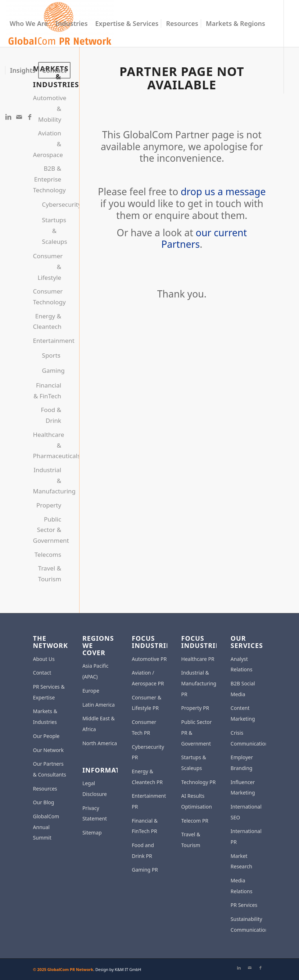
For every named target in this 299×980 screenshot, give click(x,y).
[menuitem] (29, 23)
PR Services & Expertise (49, 692)
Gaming (49, 370)
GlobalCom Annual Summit (46, 827)
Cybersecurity (49, 204)
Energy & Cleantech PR (147, 777)
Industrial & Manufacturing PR (199, 683)
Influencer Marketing (243, 787)
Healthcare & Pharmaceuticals (47, 445)
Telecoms (48, 554)
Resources (45, 789)
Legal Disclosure (95, 789)
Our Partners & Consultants (50, 769)
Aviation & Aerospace (47, 144)
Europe (91, 691)
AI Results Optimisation (197, 801)
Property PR (195, 708)
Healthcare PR (198, 659)
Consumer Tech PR (144, 727)
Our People (46, 736)
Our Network (48, 750)
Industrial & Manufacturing (47, 480)
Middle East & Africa (99, 724)
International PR (246, 836)
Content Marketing (243, 713)
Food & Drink (51, 415)
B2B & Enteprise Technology (47, 179)
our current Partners (204, 239)
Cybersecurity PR (148, 752)
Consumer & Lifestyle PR (146, 703)
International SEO (246, 812)
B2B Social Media (243, 689)
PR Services (244, 905)
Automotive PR (149, 659)
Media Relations (242, 886)
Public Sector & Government (47, 530)
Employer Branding (242, 763)
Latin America (99, 705)
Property (49, 505)
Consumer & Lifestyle (47, 267)
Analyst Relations (242, 664)
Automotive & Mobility (47, 108)
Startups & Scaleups (49, 231)
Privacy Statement (95, 813)
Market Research (241, 861)
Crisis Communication (248, 738)
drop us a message (223, 192)
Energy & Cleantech (47, 321)
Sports (49, 355)
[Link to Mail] (19, 117)
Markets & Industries (45, 717)
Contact (42, 673)
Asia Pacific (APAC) (96, 671)
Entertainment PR (149, 801)
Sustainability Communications (248, 924)
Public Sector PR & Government (197, 733)
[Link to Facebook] (30, 117)
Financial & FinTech (47, 391)
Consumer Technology (47, 297)
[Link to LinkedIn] (8, 117)
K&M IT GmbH (128, 969)
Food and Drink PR (143, 851)
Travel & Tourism (50, 574)
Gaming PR (145, 870)
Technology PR (199, 782)
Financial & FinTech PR (145, 826)
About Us (44, 659)
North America (100, 743)
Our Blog (44, 802)
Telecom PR (195, 821)
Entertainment (47, 341)
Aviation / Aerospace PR (148, 678)
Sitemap (92, 833)
